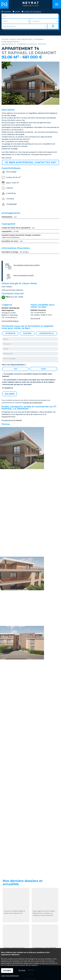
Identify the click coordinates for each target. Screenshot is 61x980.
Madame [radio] (27, 333)
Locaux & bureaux (31, 12)
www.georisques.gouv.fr (41, 154)
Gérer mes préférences (10, 976)
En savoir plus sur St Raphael (12, 420)
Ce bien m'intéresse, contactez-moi (31, 162)
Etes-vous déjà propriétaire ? (14, 365)
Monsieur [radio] (10, 333)
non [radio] (44, 369)
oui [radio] (15, 369)
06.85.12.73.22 (46, 315)
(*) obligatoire (8, 388)
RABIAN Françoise (38, 310)
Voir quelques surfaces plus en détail (26, 265)
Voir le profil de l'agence (10, 321)
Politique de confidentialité (32, 403)
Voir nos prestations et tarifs (24, 275)
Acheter (6, 12)
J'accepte (7, 971)
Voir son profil (35, 318)
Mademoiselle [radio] (47, 333)
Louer (16, 12)
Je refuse (22, 970)
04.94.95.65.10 (11, 317)
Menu (57, 4)
